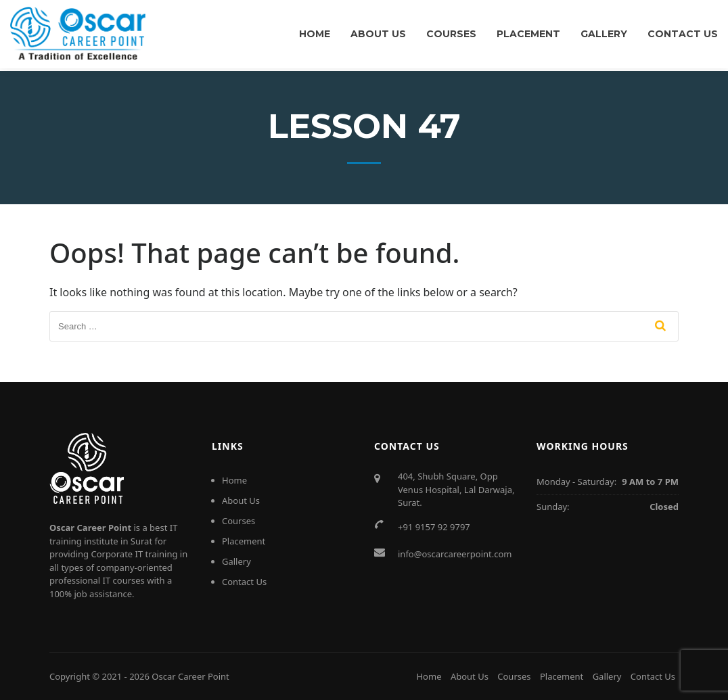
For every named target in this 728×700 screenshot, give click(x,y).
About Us (378, 34)
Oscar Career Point (190, 676)
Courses (451, 34)
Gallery (604, 34)
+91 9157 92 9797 (434, 527)
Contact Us (683, 34)
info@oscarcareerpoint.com (455, 554)
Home (315, 34)
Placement (528, 34)
